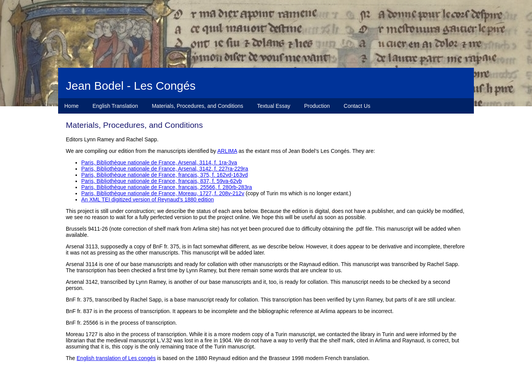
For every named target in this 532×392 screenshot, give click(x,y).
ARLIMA (227, 151)
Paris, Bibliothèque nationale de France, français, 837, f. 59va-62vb (161, 181)
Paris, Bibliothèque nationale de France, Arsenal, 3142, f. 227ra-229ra (165, 169)
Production (317, 106)
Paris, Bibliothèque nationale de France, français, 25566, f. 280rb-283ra (167, 187)
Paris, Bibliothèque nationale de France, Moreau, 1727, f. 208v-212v (163, 193)
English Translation (115, 106)
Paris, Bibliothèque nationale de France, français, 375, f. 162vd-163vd (165, 175)
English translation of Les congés (116, 358)
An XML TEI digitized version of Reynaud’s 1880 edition (148, 199)
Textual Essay (274, 106)
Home (71, 106)
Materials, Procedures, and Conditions (197, 106)
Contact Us (357, 106)
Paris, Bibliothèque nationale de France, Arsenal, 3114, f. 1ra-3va (159, 162)
